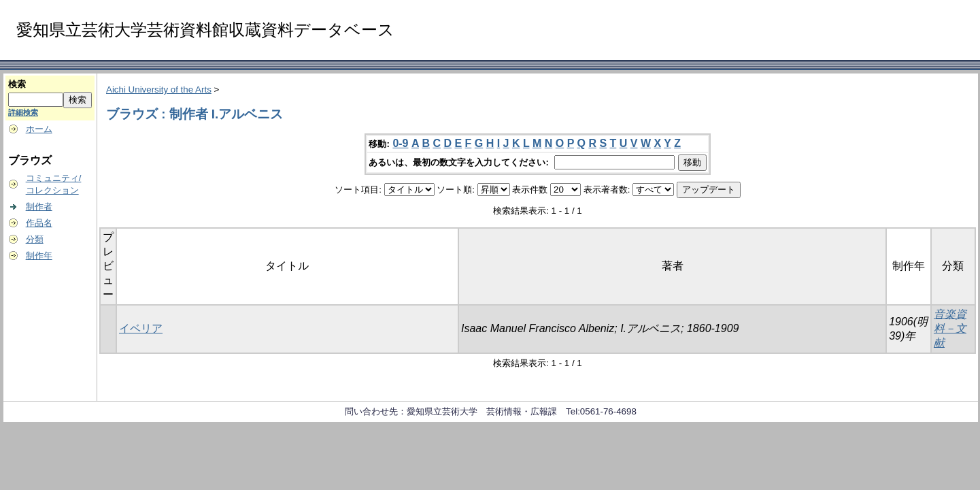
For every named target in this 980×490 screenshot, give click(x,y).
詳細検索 (23, 112)
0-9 (400, 143)
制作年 (39, 256)
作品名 (39, 223)
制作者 (39, 207)
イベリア (141, 328)
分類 (35, 239)
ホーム (39, 129)
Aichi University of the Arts (159, 89)
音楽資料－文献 (950, 328)
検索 (17, 84)
